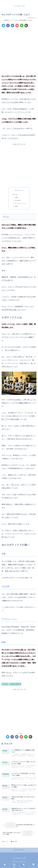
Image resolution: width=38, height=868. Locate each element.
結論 (16, 206)
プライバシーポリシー (19, 861)
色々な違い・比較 (15, 684)
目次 (16, 190)
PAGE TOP (19, 850)
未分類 (5, 684)
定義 (16, 197)
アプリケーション (20, 203)
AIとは (15, 194)
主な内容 (18, 200)
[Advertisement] (19, 49)
